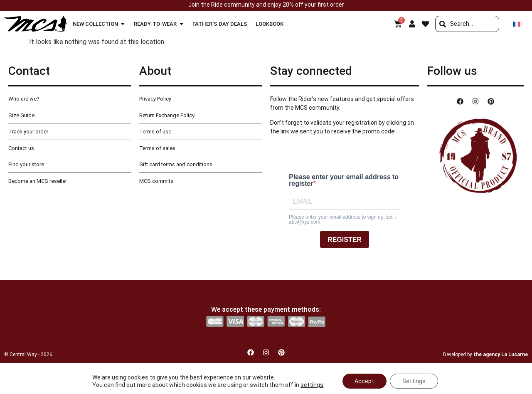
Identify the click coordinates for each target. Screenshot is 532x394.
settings (312, 385)
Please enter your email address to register (344, 180)
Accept (364, 381)
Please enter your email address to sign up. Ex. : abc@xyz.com (342, 219)
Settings (414, 381)
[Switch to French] (517, 24)
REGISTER (345, 240)
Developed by (485, 355)
